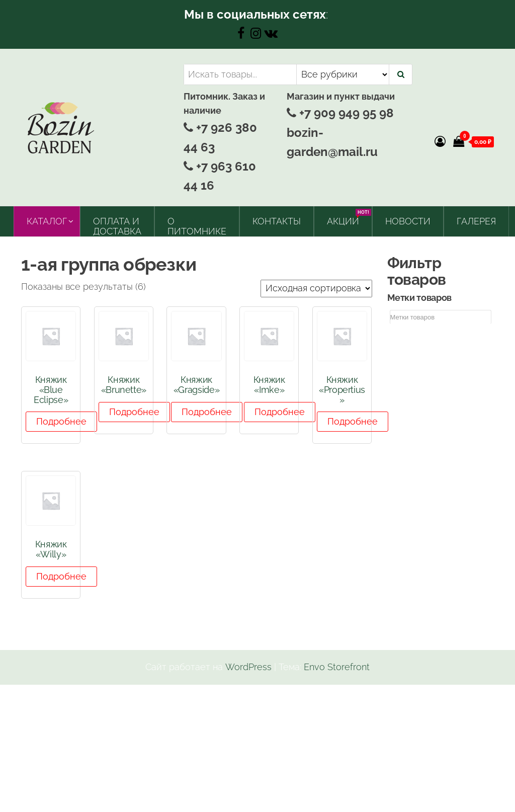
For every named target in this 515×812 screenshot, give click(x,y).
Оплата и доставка (117, 226)
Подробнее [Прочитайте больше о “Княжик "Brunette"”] (134, 412)
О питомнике (197, 226)
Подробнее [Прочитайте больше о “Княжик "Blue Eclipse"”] (61, 421)
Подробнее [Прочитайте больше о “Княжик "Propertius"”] (353, 421)
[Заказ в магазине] (316, 289)
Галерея (476, 221)
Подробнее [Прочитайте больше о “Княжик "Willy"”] (61, 576)
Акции (347, 218)
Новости (408, 221)
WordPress (248, 667)
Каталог (47, 221)
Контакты (277, 221)
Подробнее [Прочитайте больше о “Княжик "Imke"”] (280, 412)
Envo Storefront (337, 667)
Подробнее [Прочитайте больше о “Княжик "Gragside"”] (207, 412)
